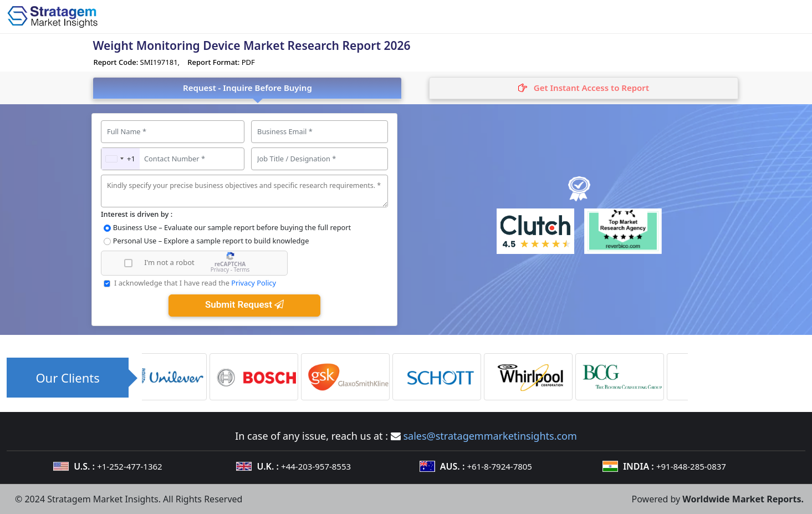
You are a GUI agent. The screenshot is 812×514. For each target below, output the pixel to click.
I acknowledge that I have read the (195, 283)
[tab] (584, 88)
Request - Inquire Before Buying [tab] (247, 88)
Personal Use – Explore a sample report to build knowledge (211, 241)
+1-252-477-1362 (129, 466)
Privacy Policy (254, 283)
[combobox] (121, 159)
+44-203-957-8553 (316, 466)
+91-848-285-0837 (691, 466)
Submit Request (244, 304)
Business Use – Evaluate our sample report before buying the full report (232, 227)
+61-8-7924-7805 (500, 466)
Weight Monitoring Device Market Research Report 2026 (251, 45)
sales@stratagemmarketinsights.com (490, 436)
